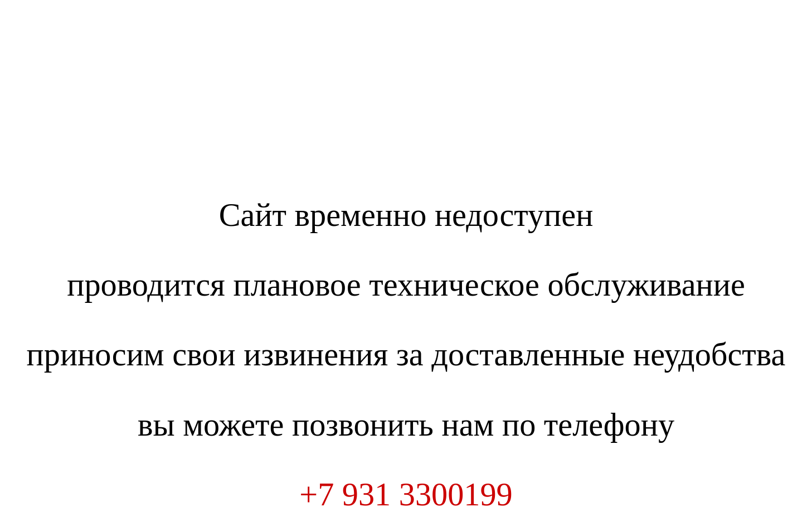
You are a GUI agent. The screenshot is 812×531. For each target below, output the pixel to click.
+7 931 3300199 (406, 494)
